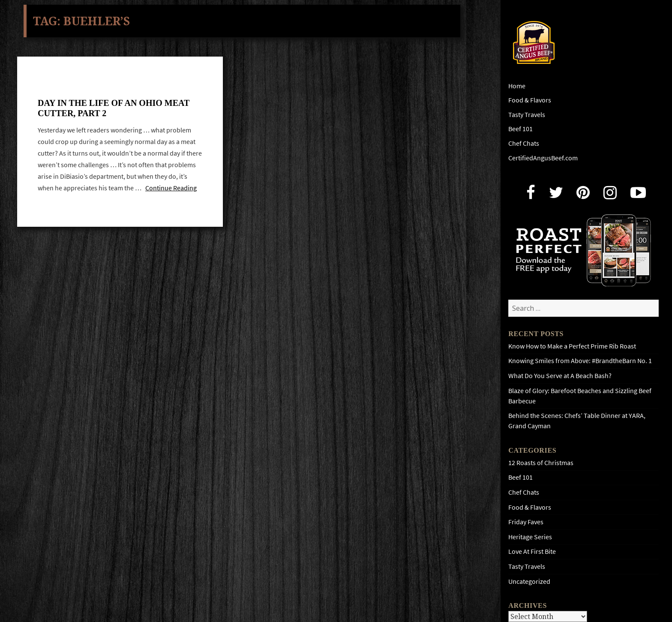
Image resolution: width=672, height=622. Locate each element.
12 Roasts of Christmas (541, 463)
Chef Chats (524, 143)
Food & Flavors (530, 100)
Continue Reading (171, 188)
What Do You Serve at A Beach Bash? (560, 376)
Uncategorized (529, 581)
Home (517, 86)
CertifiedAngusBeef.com (543, 158)
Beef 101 (520, 129)
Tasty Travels (527, 115)
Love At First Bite (532, 551)
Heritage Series (530, 537)
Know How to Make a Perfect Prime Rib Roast (572, 346)
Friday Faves (526, 522)
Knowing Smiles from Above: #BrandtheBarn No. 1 (580, 361)
